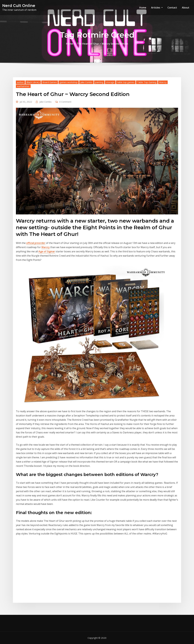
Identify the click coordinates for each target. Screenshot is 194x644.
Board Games (50, 82)
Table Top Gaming (147, 82)
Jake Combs (86, 82)
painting (99, 82)
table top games (126, 82)
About (186, 8)
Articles (157, 8)
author (20, 82)
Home (143, 8)
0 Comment (65, 102)
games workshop (69, 82)
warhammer (23, 86)
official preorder (36, 243)
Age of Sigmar (47, 251)
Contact (172, 8)
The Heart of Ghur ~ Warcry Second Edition (103, 44)
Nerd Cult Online (19, 6)
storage (110, 82)
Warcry (163, 82)
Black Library (33, 82)
